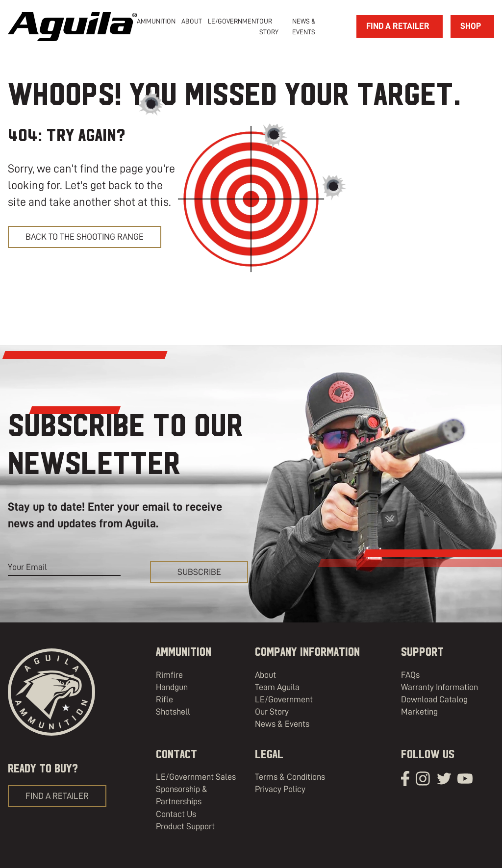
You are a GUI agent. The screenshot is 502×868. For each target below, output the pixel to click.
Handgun (172, 687)
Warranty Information (439, 687)
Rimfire (169, 675)
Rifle (164, 699)
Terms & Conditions (290, 777)
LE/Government (234, 21)
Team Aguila (277, 687)
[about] (192, 21)
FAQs (410, 675)
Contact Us (176, 814)
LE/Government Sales (196, 777)
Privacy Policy (280, 789)
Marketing (419, 712)
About (265, 675)
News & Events (282, 724)
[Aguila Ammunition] (72, 26)
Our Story (272, 712)
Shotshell (173, 712)
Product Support (185, 826)
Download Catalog (434, 699)
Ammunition (156, 21)
